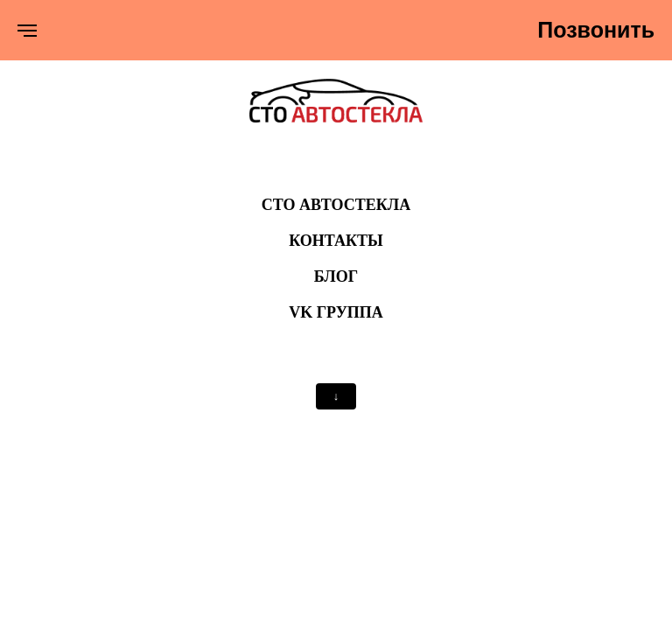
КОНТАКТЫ (336, 241)
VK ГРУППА (336, 312)
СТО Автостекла (336, 205)
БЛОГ (336, 276)
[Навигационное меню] (27, 31)
